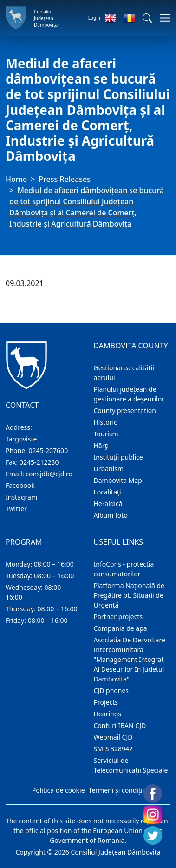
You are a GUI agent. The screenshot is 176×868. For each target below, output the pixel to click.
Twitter (16, 509)
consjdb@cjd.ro (49, 474)
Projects (106, 702)
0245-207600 (49, 451)
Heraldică (108, 504)
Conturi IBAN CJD (120, 725)
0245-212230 (39, 462)
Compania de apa (121, 628)
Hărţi (101, 445)
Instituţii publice (118, 457)
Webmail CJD (113, 737)
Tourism (106, 434)
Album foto (111, 515)
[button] (147, 18)
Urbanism (109, 469)
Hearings (108, 714)
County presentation (125, 411)
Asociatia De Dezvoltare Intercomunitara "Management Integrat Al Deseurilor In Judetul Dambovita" (130, 659)
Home (16, 179)
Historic (105, 422)
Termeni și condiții (117, 790)
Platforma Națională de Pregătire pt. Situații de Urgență (129, 595)
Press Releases (65, 179)
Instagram (21, 497)
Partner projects (118, 617)
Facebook (20, 485)
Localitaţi (108, 492)
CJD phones (111, 691)
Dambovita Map (118, 480)
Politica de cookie (59, 790)
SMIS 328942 (114, 749)
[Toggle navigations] (162, 18)
